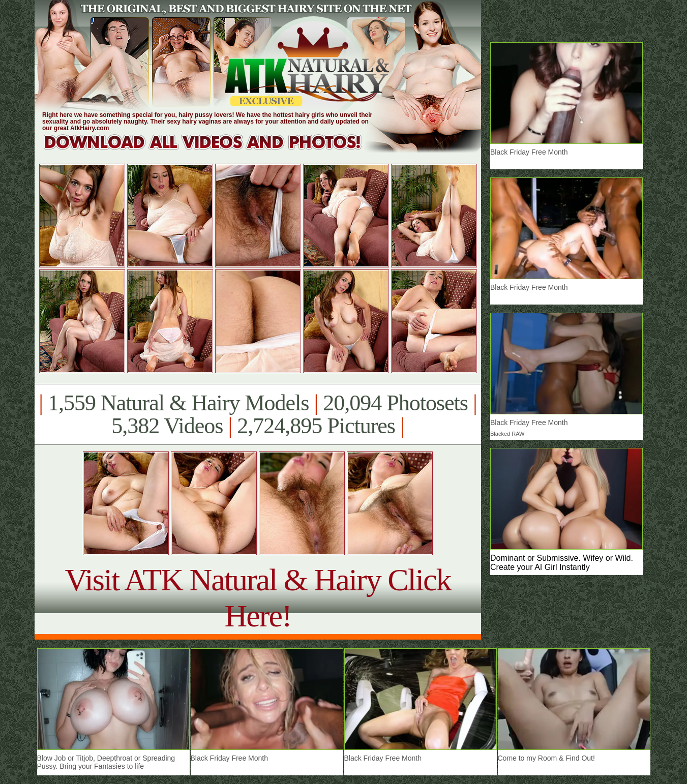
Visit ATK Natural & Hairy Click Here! (258, 598)
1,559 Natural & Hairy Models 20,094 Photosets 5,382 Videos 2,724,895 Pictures (258, 414)
